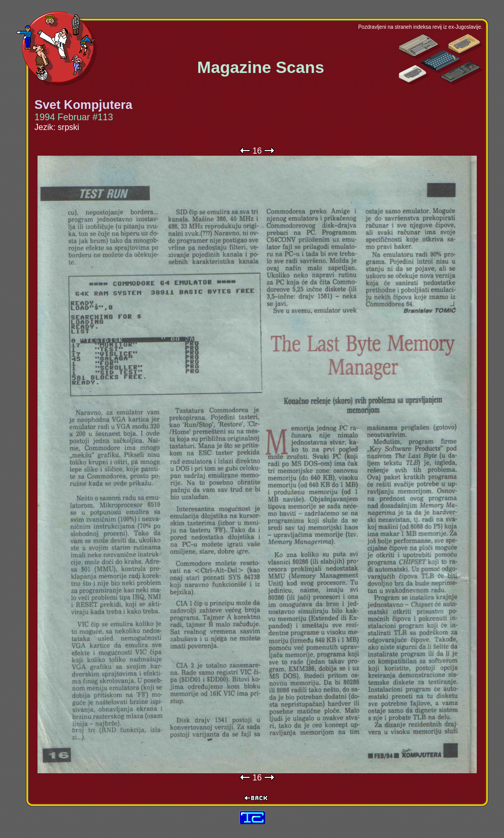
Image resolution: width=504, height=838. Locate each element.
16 (257, 151)
